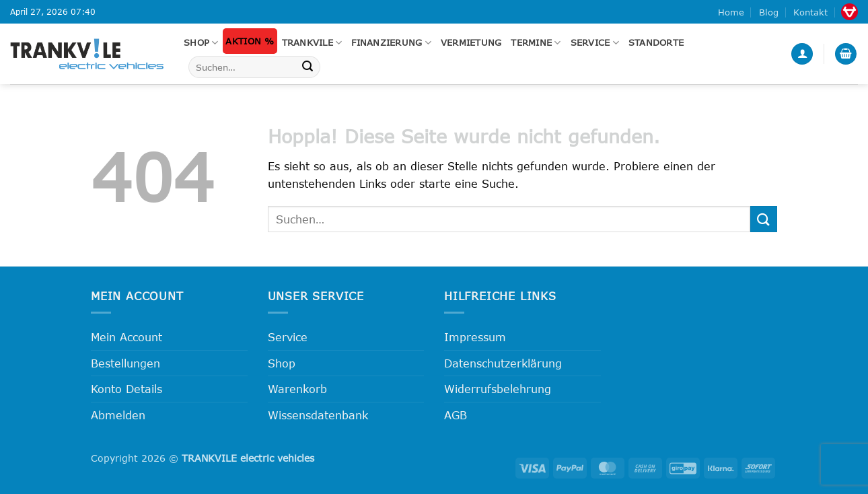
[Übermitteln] (308, 67)
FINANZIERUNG (391, 43)
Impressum (475, 337)
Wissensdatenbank (318, 415)
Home (731, 12)
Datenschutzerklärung (503, 363)
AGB (456, 415)
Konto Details (126, 389)
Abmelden (118, 415)
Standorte (656, 42)
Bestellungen (125, 363)
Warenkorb (297, 389)
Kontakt (810, 12)
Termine (536, 43)
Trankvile (312, 43)
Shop (201, 43)
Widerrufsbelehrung (498, 389)
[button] (802, 54)
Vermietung (471, 42)
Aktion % (250, 41)
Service (595, 43)
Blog (769, 12)
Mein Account (126, 337)
